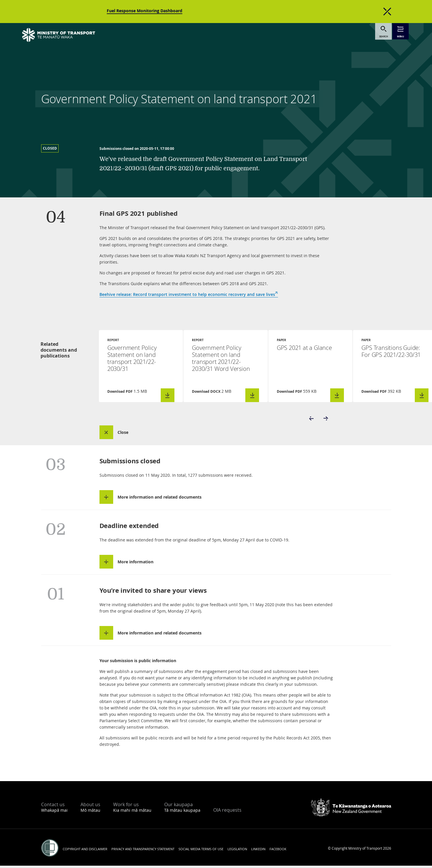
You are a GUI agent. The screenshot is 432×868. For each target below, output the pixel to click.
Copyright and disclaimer (85, 851)
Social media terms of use (201, 851)
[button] (312, 420)
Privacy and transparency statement (143, 851)
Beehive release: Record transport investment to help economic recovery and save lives (189, 294)
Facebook (278, 851)
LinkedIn (258, 851)
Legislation (237, 851)
